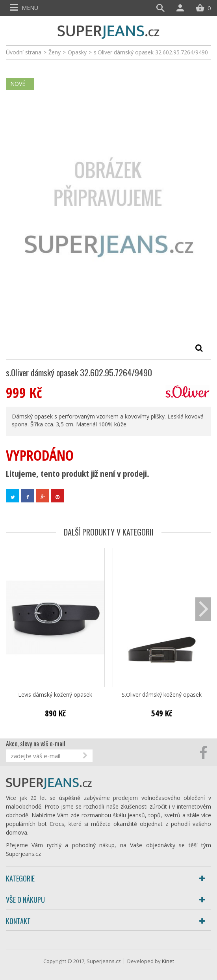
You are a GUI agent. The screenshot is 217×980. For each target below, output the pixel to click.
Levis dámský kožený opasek (55, 695)
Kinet (168, 961)
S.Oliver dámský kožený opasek (162, 695)
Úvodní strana (24, 52)
